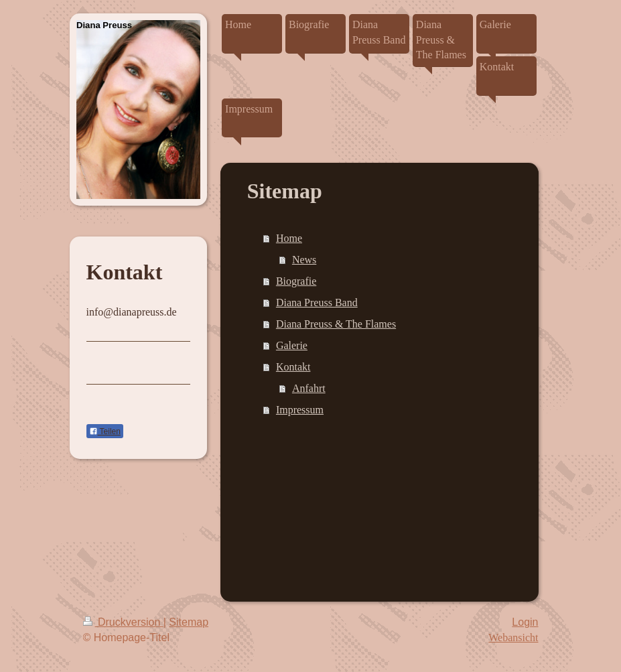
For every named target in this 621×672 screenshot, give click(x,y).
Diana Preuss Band (317, 303)
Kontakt (293, 367)
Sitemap (189, 622)
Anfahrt (309, 388)
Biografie (296, 281)
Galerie (292, 345)
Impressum (300, 410)
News (304, 260)
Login (525, 622)
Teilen (105, 431)
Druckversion (123, 622)
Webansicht (513, 637)
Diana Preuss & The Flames (336, 324)
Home (289, 238)
